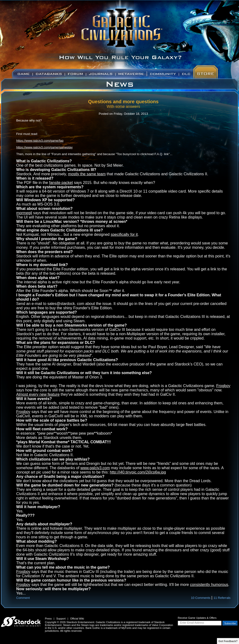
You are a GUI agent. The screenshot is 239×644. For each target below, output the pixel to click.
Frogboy (223, 386)
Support (61, 619)
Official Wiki (77, 619)
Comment (23, 598)
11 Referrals (222, 598)
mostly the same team (87, 174)
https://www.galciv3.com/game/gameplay (45, 147)
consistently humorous (209, 585)
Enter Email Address (192, 623)
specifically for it (124, 234)
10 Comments (201, 598)
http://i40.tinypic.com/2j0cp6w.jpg (138, 472)
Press (48, 619)
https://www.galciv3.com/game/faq (40, 141)
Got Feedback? (228, 641)
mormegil (24, 213)
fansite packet (61, 183)
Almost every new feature (38, 394)
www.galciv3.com (95, 468)
